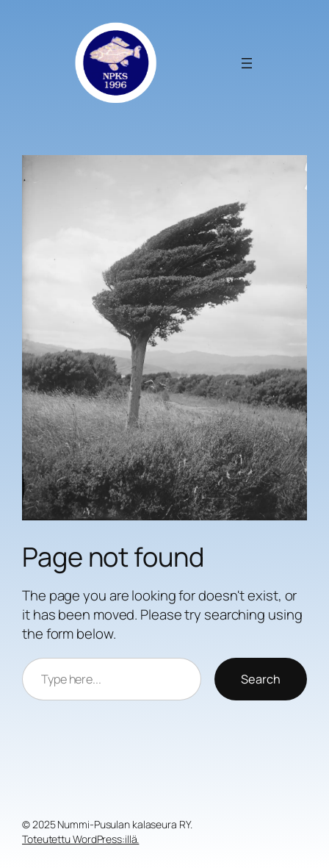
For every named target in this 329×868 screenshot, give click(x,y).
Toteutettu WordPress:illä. (80, 839)
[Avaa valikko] (247, 63)
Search (261, 679)
